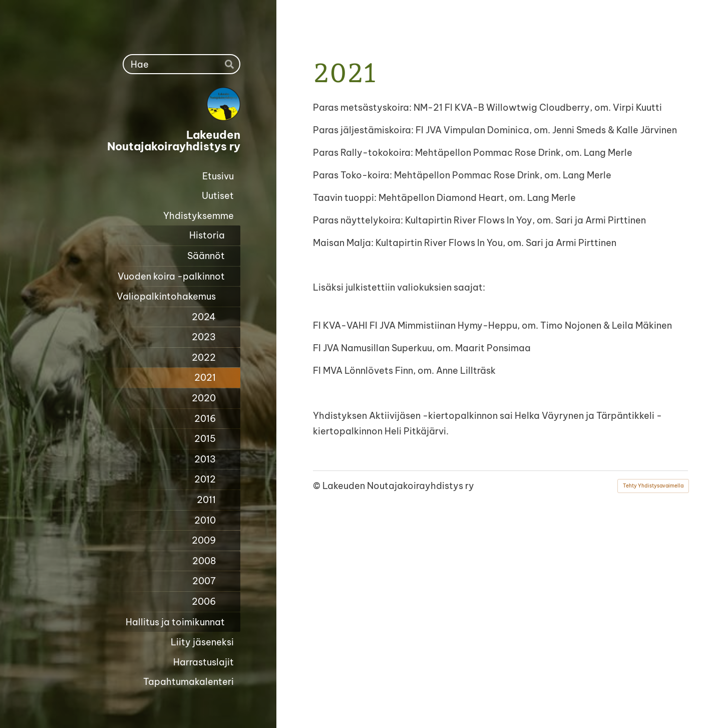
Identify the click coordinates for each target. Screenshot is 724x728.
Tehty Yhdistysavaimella (653, 486)
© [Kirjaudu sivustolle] (318, 486)
